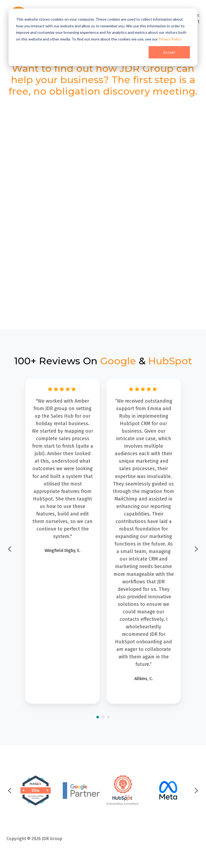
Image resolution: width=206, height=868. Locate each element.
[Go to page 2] (103, 717)
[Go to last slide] (10, 549)
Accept (169, 52)
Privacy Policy (170, 39)
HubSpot (170, 361)
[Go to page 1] (98, 717)
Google (118, 361)
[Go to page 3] (108, 717)
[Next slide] (196, 549)
